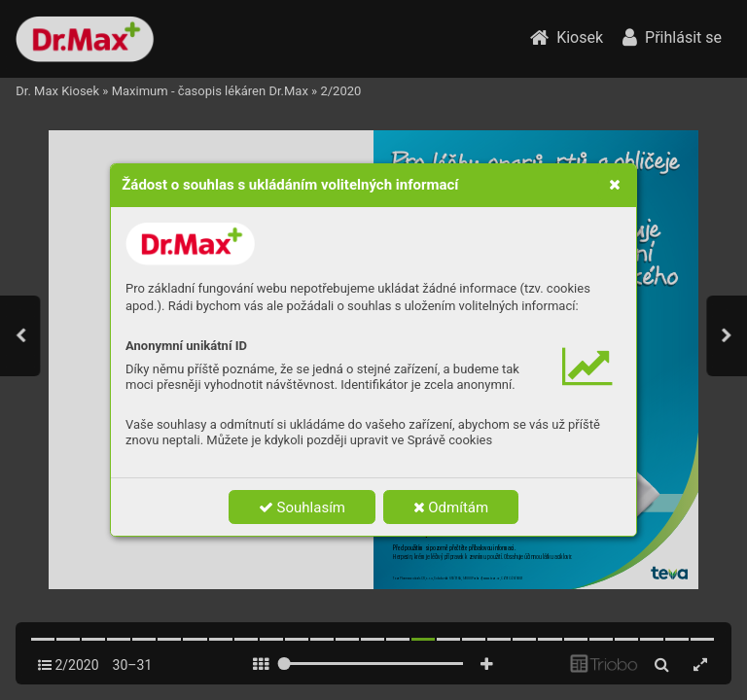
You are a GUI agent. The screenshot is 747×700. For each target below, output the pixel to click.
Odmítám (451, 507)
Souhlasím (302, 507)
